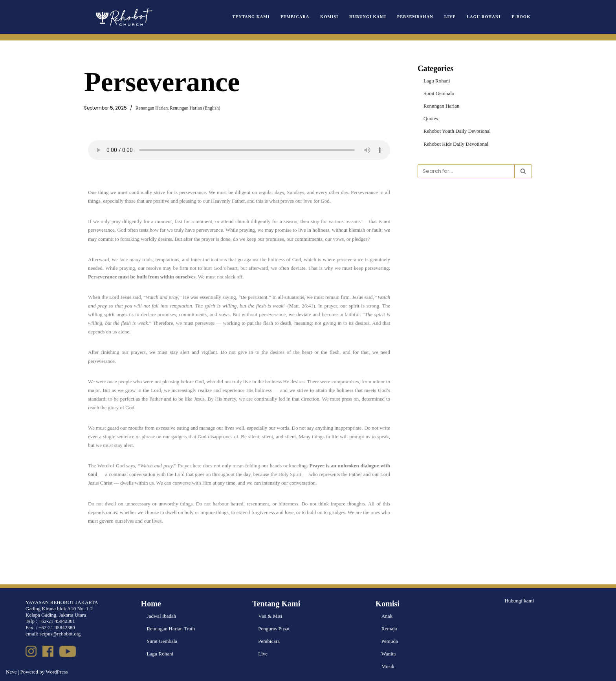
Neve (11, 672)
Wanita (389, 654)
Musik (388, 666)
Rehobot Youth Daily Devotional (457, 131)
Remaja (389, 629)
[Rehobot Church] (123, 17)
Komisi (329, 17)
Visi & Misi (270, 616)
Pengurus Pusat (274, 629)
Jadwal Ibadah (162, 616)
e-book (521, 17)
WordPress (57, 672)
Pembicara (295, 17)
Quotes (431, 118)
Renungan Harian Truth (171, 629)
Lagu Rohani (484, 17)
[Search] (466, 171)
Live (450, 17)
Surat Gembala (439, 93)
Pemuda (390, 641)
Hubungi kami (519, 601)
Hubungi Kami (368, 17)
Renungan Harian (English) (195, 108)
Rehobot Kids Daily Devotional (456, 144)
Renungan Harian (152, 108)
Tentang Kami (251, 17)
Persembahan (415, 17)
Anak (387, 616)
